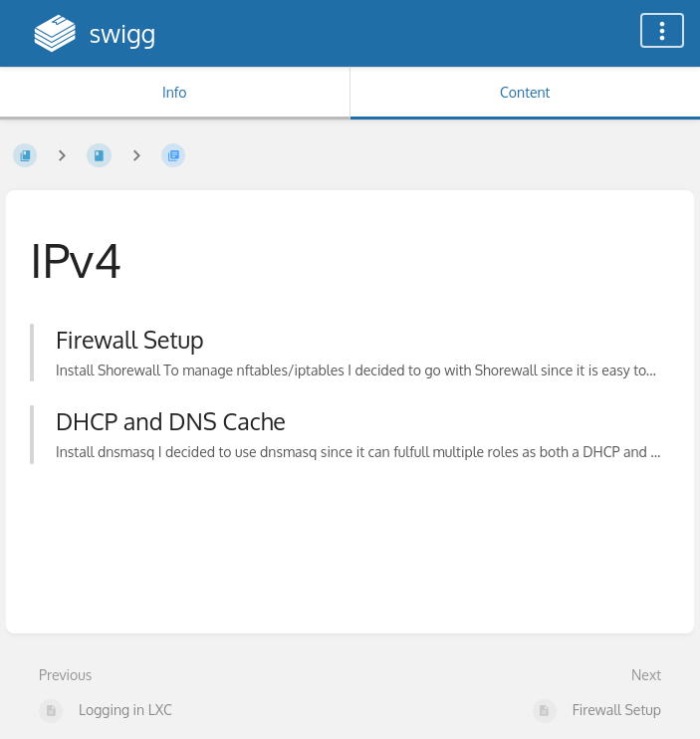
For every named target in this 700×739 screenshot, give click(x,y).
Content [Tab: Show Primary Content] (525, 92)
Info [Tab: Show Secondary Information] (175, 92)
